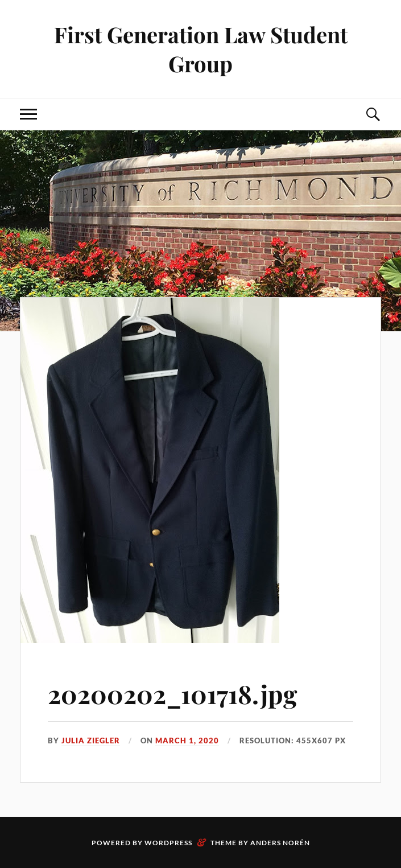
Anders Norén (280, 843)
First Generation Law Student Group (201, 49)
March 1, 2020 (187, 741)
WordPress (168, 843)
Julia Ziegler (91, 741)
